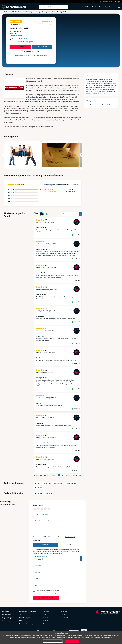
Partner (45, 618)
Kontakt (45, 621)
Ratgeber (108, 7)
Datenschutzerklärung (44, 593)
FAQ (21, 621)
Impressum (64, 612)
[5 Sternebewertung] (49, 508)
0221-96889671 (22, 39)
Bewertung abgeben (40, 55)
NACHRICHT (42, 47)
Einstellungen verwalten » (103, 638)
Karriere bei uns (65, 621)
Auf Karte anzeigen (16, 36)
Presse (45, 615)
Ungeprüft (75, 185)
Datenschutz (23, 612)
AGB (39, 591)
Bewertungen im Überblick (23, 55)
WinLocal (63, 615)
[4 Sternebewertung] (45, 508)
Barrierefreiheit (48, 624)
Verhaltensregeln (70, 537)
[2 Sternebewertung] (39, 508)
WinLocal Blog (65, 618)
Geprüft (76, 235)
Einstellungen (33, 612)
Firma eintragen (7, 621)
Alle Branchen (97, 7)
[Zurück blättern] (4, 155)
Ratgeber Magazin (8, 618)
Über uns (46, 612)
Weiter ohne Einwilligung (53, 641)
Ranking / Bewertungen (27, 624)
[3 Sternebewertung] (42, 508)
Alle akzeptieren (72, 641)
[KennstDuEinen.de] (14, 7)
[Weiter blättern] (82, 155)
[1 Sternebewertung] (35, 508)
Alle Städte (85, 7)
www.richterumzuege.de (25, 42)
